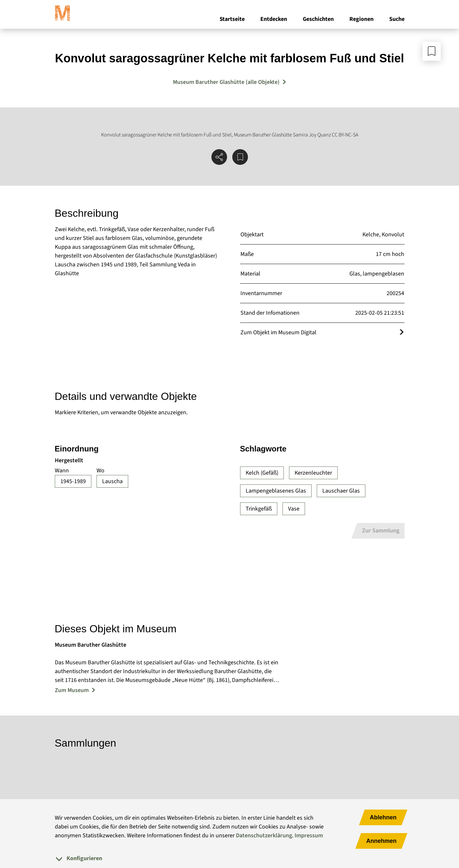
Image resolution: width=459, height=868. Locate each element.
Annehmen (381, 841)
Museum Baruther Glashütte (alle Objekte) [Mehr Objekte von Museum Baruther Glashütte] (226, 82)
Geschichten (318, 19)
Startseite (232, 19)
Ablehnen (383, 817)
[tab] (230, 858)
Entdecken (274, 19)
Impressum (309, 836)
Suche (397, 19)
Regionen (361, 19)
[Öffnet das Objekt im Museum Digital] (402, 332)
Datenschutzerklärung (264, 836)
